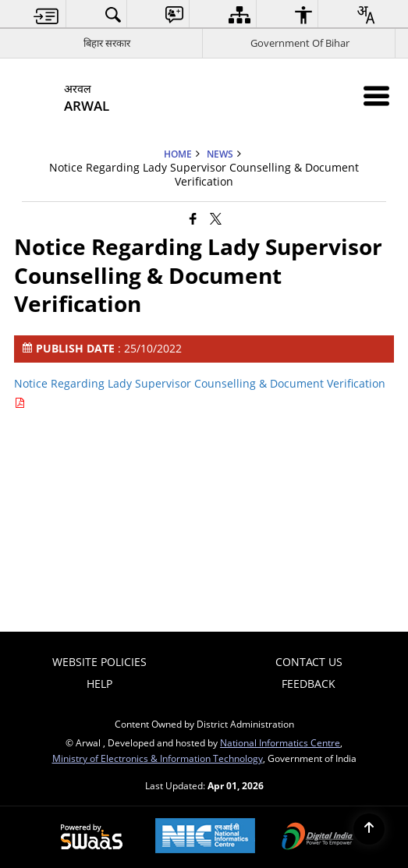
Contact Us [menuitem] (309, 662)
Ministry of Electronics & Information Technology (158, 758)
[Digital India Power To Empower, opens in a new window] (318, 838)
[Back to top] (369, 829)
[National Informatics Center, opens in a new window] (205, 837)
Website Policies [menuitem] (99, 662)
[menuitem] (46, 14)
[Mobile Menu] (376, 96)
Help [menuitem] (99, 684)
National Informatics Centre (280, 742)
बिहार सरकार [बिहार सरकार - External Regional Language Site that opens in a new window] (107, 43)
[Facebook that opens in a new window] (193, 218)
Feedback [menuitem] (309, 684)
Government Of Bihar (300, 43)
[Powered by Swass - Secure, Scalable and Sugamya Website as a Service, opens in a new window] (92, 838)
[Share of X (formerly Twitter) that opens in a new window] (216, 218)
